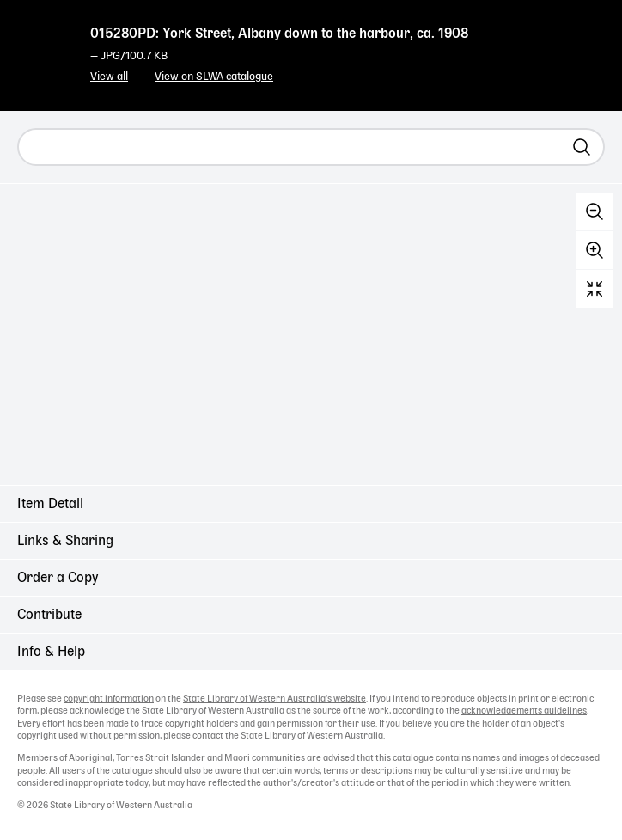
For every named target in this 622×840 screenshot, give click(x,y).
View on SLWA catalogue (214, 77)
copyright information (109, 699)
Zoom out (595, 212)
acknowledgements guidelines (524, 711)
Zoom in (595, 250)
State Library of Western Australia (43, 47)
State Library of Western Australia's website (274, 699)
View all (109, 77)
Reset (595, 289)
